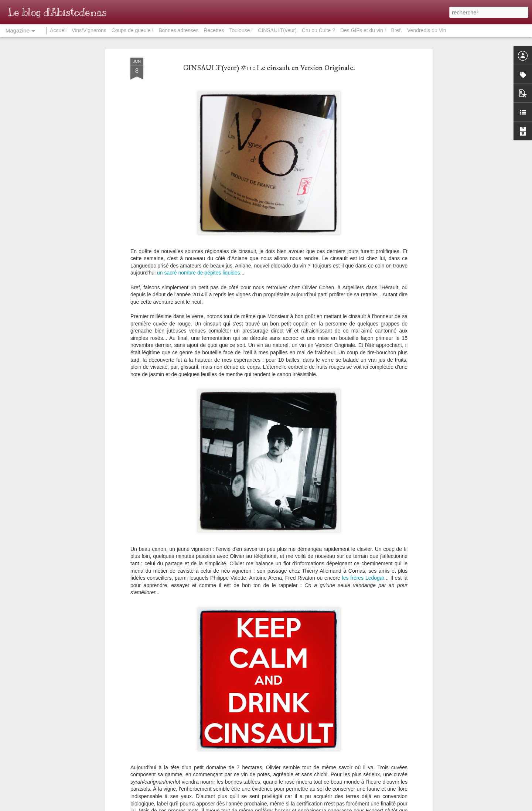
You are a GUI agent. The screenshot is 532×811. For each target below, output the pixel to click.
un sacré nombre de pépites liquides (199, 273)
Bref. (397, 30)
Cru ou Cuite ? (318, 30)
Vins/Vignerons (89, 30)
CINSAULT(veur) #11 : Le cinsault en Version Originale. (269, 68)
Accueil (58, 30)
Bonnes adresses (178, 30)
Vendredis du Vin (427, 30)
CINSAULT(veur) (277, 30)
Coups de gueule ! (133, 30)
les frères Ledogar (363, 578)
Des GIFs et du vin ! (363, 30)
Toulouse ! (241, 30)
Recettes (214, 30)
